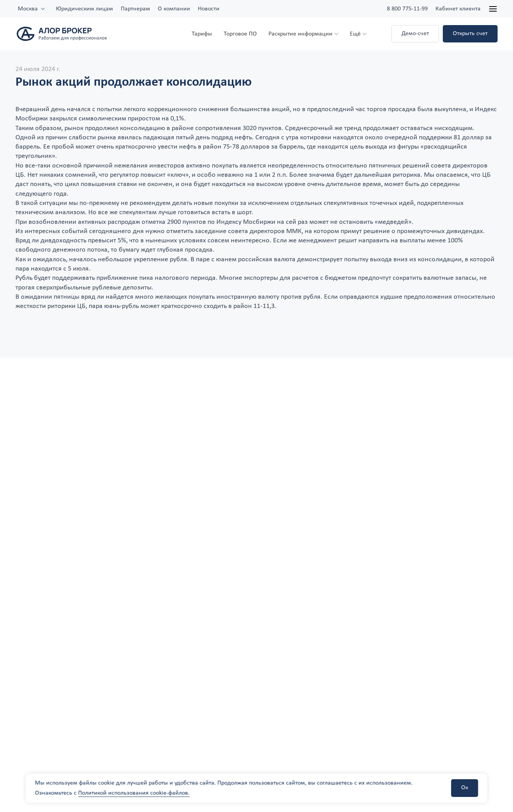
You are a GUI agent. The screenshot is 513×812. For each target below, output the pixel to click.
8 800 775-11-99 (407, 9)
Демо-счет (415, 34)
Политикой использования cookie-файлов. (134, 793)
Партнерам (135, 9)
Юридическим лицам (84, 9)
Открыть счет (470, 34)
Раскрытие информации (300, 34)
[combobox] (32, 9)
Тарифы (202, 34)
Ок (465, 788)
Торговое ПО (240, 34)
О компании (174, 9)
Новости (209, 9)
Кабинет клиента (458, 9)
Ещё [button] (355, 34)
